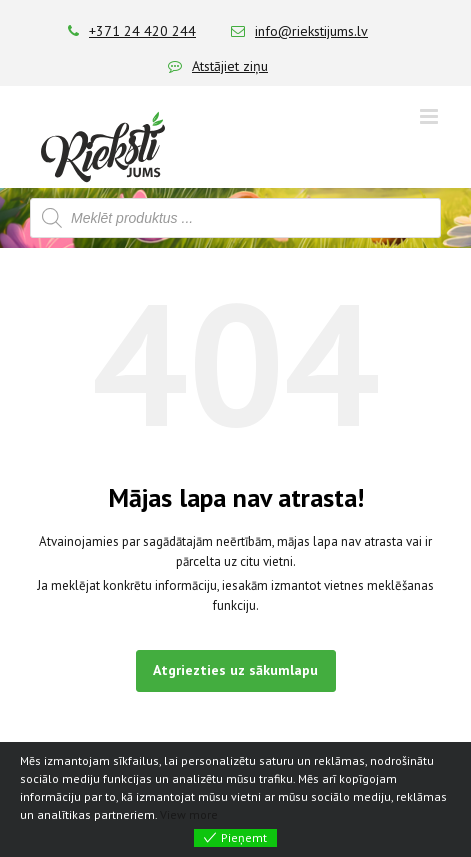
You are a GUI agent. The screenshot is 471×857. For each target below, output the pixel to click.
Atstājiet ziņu (230, 66)
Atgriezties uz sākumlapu (235, 670)
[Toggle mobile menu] (430, 116)
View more (189, 814)
